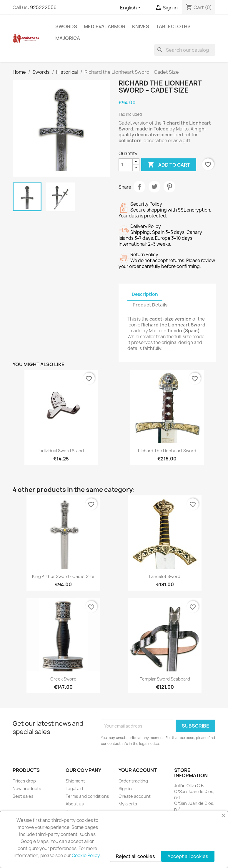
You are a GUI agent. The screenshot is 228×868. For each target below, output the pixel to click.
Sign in (125, 789)
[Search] (185, 50)
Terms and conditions (87, 796)
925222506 (43, 7)
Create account (135, 796)
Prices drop (24, 781)
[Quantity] (126, 165)
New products (27, 789)
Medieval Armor (105, 26)
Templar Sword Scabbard (165, 679)
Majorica (68, 38)
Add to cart (169, 165)
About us (75, 804)
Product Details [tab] (150, 305)
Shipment (75, 781)
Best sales (23, 796)
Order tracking (133, 781)
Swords (66, 26)
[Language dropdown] (132, 8)
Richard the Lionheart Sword (167, 451)
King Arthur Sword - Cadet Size (63, 576)
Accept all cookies (188, 856)
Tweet (154, 187)
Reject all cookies (135, 856)
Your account (138, 770)
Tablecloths (173, 26)
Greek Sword (63, 679)
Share (139, 187)
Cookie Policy (86, 856)
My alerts (128, 804)
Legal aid (74, 789)
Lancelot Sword (165, 576)
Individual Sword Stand (61, 451)
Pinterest (169, 187)
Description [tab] (145, 294)
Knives (141, 26)
